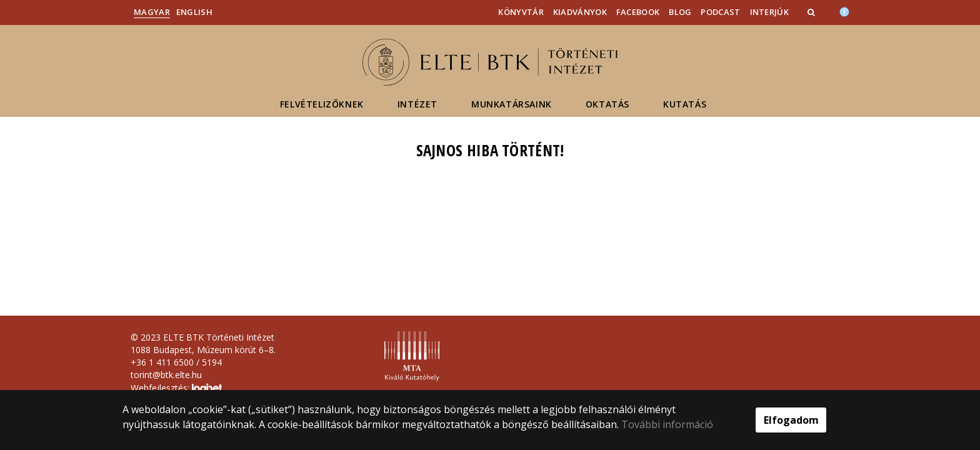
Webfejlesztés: (176, 389)
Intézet (417, 104)
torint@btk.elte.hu (166, 375)
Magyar (152, 12)
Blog (680, 12)
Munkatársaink (512, 104)
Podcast (720, 12)
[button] (812, 12)
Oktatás (607, 104)
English (194, 12)
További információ (667, 424)
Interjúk (769, 12)
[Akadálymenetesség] (844, 11)
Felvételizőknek (322, 104)
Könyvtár (521, 12)
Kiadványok (580, 12)
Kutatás (685, 104)
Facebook (638, 12)
